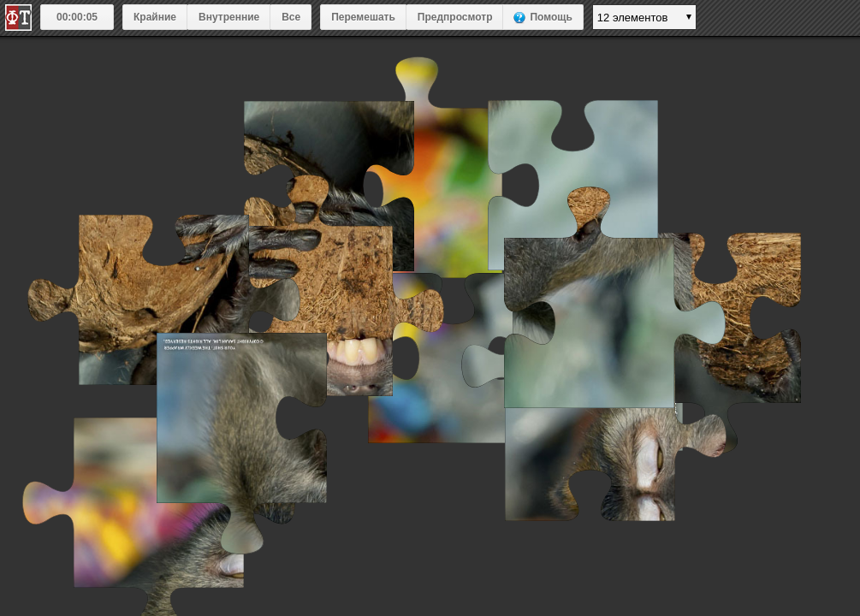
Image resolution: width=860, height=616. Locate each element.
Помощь (551, 17)
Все (291, 17)
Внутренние (229, 17)
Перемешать (363, 17)
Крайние (155, 17)
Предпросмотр (455, 17)
